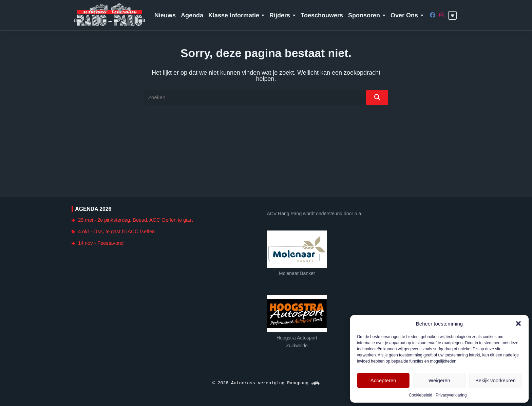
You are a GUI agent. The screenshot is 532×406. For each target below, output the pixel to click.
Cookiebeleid (421, 395)
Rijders (282, 15)
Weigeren (439, 380)
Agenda (192, 15)
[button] (518, 324)
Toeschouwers (322, 15)
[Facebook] (433, 15)
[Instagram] (442, 15)
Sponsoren (367, 15)
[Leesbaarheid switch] (452, 15)
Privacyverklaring (451, 395)
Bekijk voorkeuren (496, 380)
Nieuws (165, 15)
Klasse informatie (236, 15)
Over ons (407, 15)
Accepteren (383, 380)
